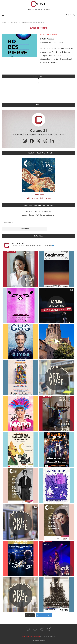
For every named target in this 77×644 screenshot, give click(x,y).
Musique (55, 35)
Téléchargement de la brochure (39, 198)
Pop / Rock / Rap (45, 35)
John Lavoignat (47, 42)
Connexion (37, 637)
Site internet (39, 195)
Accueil (4, 22)
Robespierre (47, 39)
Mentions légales (27, 637)
